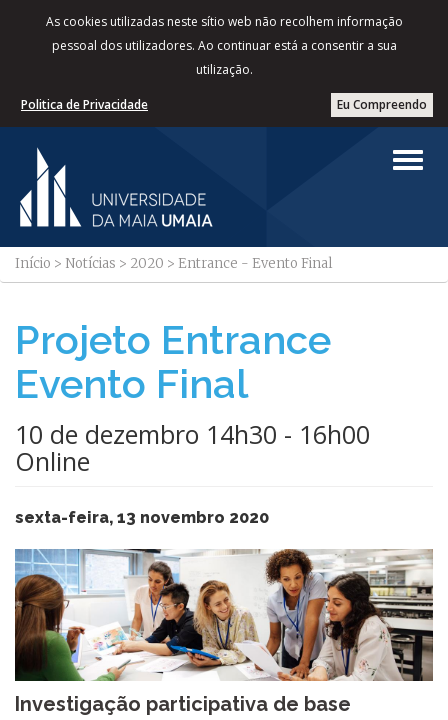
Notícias (90, 263)
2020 (147, 263)
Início (33, 263)
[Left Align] (408, 160)
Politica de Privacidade (84, 104)
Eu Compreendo (382, 104)
